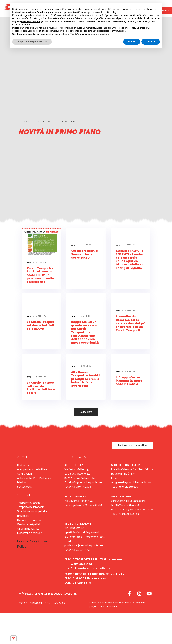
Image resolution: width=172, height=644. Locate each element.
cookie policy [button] (110, 12)
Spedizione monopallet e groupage (32, 513)
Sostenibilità (24, 487)
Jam (29, 262)
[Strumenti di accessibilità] (14, 638)
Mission (22, 482)
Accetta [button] (151, 41)
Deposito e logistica (29, 520)
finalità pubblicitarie (31, 21)
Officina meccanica (28, 529)
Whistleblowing (81, 564)
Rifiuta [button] (132, 41)
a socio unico (115, 560)
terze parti (62, 15)
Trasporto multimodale (31, 507)
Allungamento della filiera (32, 469)
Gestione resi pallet (29, 524)
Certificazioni (25, 474)
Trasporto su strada (29, 503)
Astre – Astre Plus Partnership (35, 478)
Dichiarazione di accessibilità (90, 568)
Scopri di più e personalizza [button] (32, 41)
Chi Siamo (23, 465)
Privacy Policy (27, 541)
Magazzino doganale (30, 533)
